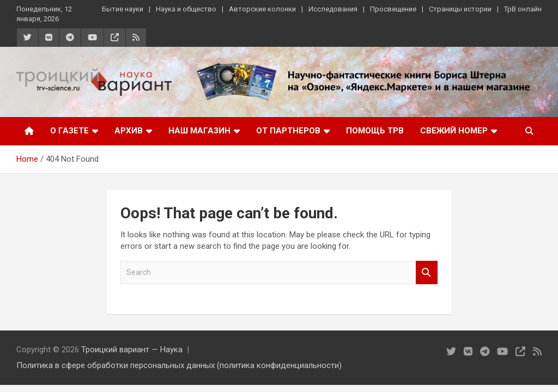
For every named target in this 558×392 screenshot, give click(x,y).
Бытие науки (123, 9)
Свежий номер (454, 131)
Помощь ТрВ (375, 131)
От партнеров (288, 131)
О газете (69, 131)
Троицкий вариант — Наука (132, 350)
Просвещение (393, 9)
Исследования (333, 9)
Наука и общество (186, 9)
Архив (129, 131)
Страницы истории (460, 9)
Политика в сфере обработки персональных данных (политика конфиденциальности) (179, 365)
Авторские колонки (262, 9)
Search (427, 272)
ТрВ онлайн (523, 9)
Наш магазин (199, 131)
